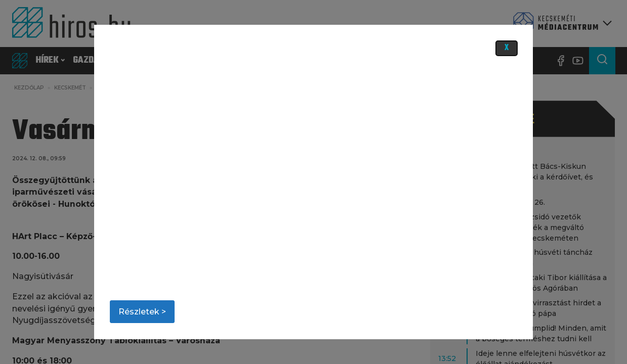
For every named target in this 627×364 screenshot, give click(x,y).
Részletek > (142, 312)
